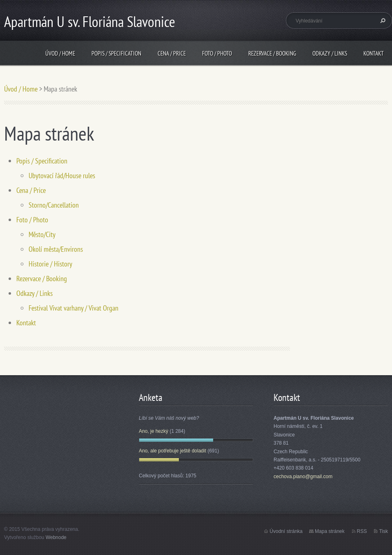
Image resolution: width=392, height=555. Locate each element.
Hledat (382, 20)
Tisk (383, 531)
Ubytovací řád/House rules (62, 176)
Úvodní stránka (286, 531)
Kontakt (374, 53)
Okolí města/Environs (56, 249)
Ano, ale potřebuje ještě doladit (173, 451)
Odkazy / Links (330, 53)
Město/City (42, 234)
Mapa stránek (330, 531)
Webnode (56, 537)
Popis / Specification (116, 53)
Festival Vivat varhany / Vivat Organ (73, 308)
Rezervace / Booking (272, 53)
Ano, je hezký (154, 431)
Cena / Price (172, 53)
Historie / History (50, 264)
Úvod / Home (60, 53)
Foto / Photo (217, 53)
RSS (362, 531)
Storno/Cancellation (54, 205)
